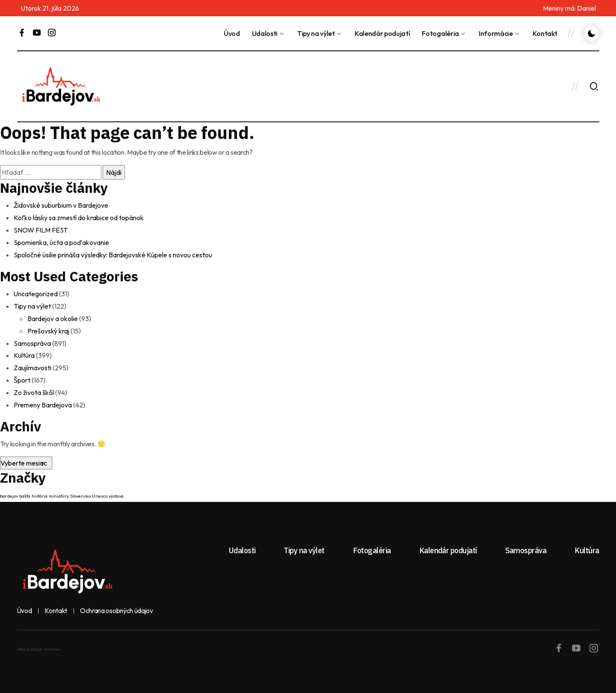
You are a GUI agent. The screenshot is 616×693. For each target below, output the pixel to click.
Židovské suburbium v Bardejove (61, 205)
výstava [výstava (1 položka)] (116, 491)
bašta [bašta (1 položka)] (25, 491)
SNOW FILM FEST (41, 229)
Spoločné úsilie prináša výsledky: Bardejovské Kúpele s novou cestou (113, 253)
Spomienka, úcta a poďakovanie (61, 241)
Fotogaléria (440, 33)
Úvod (232, 33)
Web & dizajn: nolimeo (38, 644)
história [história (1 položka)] (40, 491)
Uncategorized (36, 292)
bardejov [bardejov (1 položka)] (9, 491)
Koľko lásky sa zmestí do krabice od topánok (79, 217)
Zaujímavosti (33, 364)
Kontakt (545, 33)
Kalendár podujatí (382, 33)
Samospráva (32, 340)
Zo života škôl (34, 388)
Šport (22, 376)
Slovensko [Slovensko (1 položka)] (80, 491)
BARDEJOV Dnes (409, 86)
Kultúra (24, 352)
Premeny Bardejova (43, 400)
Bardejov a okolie (53, 316)
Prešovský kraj (49, 328)
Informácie (496, 33)
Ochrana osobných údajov (117, 606)
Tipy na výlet (316, 33)
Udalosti (265, 33)
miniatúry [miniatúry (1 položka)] (59, 491)
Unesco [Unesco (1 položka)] (100, 491)
